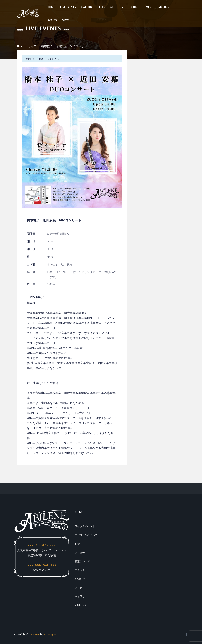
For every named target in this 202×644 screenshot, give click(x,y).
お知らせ (80, 579)
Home (20, 46)
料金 (77, 544)
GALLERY (87, 7)
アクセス (80, 570)
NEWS (66, 20)
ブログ (79, 588)
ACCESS (52, 20)
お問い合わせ (82, 605)
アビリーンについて (86, 535)
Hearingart (50, 634)
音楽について (82, 561)
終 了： (33, 257)
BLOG (101, 7)
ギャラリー (81, 596)
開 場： (33, 241)
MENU (149, 7)
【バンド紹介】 (37, 297)
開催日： (33, 234)
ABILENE (34, 634)
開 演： (33, 249)
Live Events (68, 7)
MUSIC (164, 7)
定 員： (33, 284)
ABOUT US (118, 7)
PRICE (136, 7)
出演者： (33, 264)
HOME (51, 7)
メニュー (80, 553)
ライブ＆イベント (85, 526)
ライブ (33, 46)
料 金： (33, 272)
